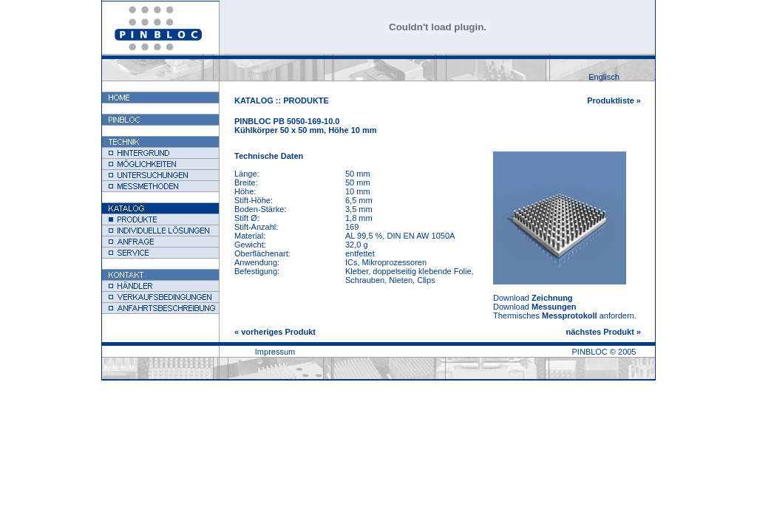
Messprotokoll (570, 316)
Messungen (554, 307)
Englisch (604, 77)
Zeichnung (552, 298)
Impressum (275, 352)
